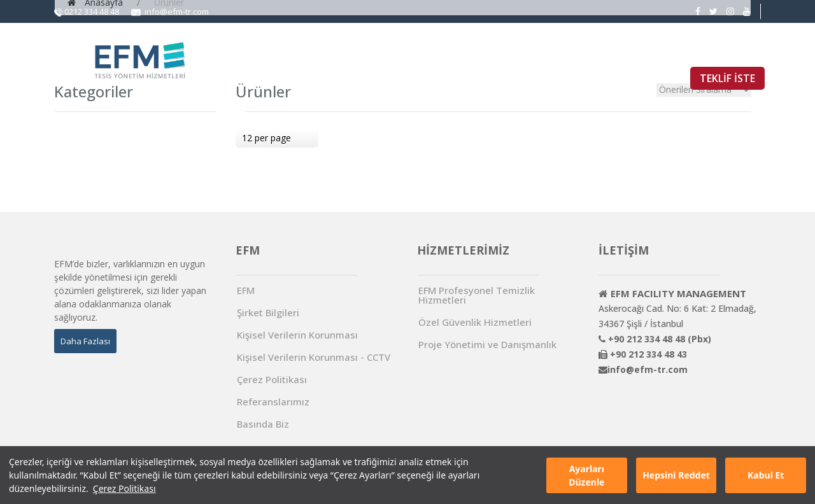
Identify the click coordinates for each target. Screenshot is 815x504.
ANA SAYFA (287, 52)
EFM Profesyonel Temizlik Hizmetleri (477, 295)
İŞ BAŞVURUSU (714, 52)
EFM (349, 52)
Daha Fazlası (85, 341)
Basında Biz (263, 424)
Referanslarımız (273, 402)
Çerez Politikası (124, 488)
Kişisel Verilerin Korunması (297, 335)
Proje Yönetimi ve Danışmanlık (487, 345)
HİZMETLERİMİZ (426, 52)
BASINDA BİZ (520, 52)
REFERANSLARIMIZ (615, 52)
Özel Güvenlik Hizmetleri (475, 322)
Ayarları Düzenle (586, 475)
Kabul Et (766, 475)
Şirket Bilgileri (268, 313)
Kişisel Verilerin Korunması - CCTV (314, 357)
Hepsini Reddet (676, 475)
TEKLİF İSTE (727, 78)
